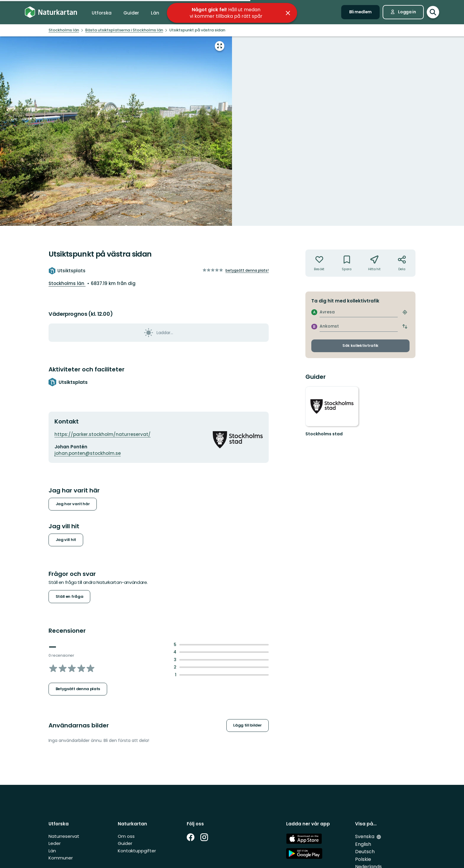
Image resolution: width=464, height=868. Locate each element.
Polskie (363, 859)
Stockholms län (67, 283)
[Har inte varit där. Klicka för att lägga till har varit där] (319, 263)
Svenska (365, 836)
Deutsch (365, 852)
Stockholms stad (324, 434)
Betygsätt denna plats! (247, 270)
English (363, 844)
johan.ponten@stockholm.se (88, 453)
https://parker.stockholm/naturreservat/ (103, 434)
